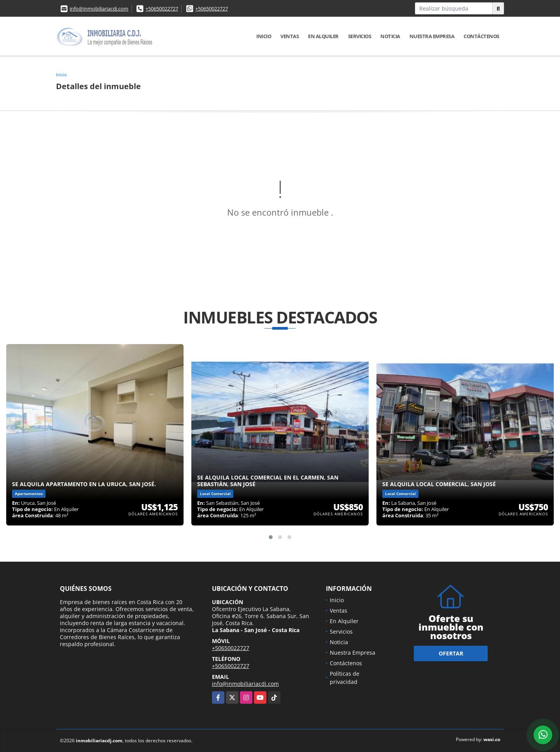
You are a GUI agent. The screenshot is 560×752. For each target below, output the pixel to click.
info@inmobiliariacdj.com (99, 9)
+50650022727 (162, 9)
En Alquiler (323, 36)
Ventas (290, 36)
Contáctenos (481, 36)
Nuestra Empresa (432, 36)
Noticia (390, 36)
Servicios (360, 36)
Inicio (264, 36)
